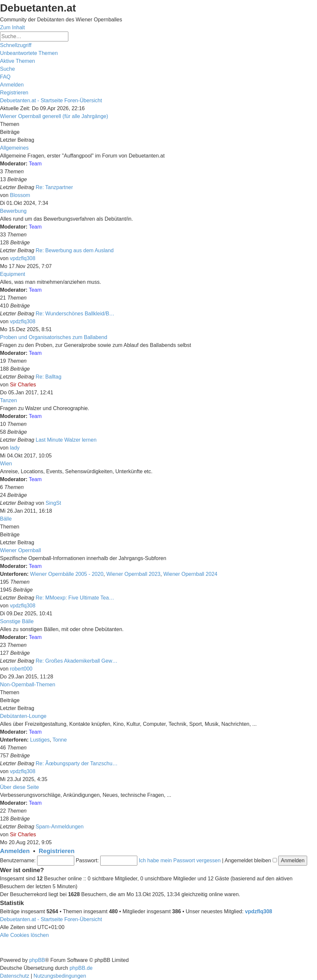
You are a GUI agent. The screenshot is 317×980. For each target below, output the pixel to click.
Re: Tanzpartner (55, 187)
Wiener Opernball (21, 550)
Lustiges (40, 740)
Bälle (6, 519)
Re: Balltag (49, 377)
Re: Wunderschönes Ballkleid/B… (75, 314)
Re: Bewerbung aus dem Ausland (75, 250)
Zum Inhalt (12, 27)
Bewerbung (13, 211)
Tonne (60, 740)
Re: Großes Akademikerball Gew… (77, 661)
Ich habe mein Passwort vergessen (180, 860)
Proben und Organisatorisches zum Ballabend (54, 337)
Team (35, 164)
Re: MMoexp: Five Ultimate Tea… (75, 598)
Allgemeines (14, 148)
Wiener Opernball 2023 (134, 574)
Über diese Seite (19, 787)
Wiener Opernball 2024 (190, 574)
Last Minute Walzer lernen (66, 440)
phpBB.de (81, 968)
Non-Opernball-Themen (28, 685)
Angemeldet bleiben (251, 860)
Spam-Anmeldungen (60, 827)
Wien (6, 464)
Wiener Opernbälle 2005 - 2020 (67, 574)
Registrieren (57, 851)
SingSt (53, 503)
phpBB (37, 960)
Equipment (13, 274)
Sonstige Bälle (17, 621)
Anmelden (15, 851)
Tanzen (9, 400)
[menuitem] (29, 53)
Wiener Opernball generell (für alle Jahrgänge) (54, 116)
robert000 (21, 669)
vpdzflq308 (23, 258)
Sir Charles (23, 385)
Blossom (20, 195)
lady (15, 448)
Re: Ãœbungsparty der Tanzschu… (77, 763)
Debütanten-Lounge (23, 716)
